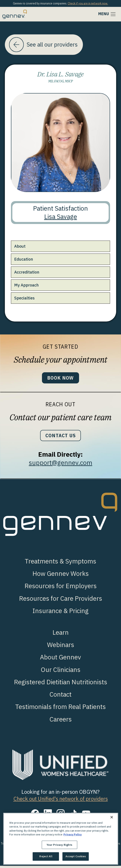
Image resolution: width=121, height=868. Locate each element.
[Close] (112, 817)
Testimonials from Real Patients (60, 709)
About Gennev (60, 659)
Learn (61, 635)
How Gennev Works (61, 576)
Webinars (61, 647)
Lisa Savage (61, 217)
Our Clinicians (61, 672)
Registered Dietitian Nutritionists (61, 684)
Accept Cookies (76, 856)
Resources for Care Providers (61, 601)
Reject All (46, 856)
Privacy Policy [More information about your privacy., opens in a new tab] (73, 835)
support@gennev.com (60, 465)
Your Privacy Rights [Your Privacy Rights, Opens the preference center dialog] (59, 845)
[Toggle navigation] (107, 14)
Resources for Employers (61, 588)
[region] (61, 839)
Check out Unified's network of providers (61, 801)
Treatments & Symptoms (60, 564)
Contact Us (60, 437)
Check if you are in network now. (88, 3)
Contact (60, 697)
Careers (61, 721)
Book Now (60, 379)
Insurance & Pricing (60, 613)
